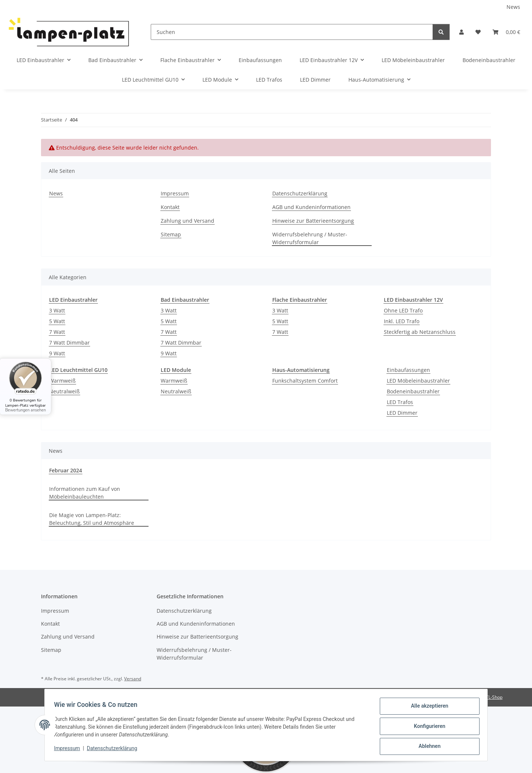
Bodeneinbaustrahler (413, 391)
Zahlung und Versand (187, 221)
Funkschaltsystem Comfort (305, 381)
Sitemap (171, 234)
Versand (133, 679)
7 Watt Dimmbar (69, 343)
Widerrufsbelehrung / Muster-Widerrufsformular (310, 238)
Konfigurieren (427, 728)
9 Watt (57, 353)
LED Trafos (400, 402)
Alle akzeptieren (427, 708)
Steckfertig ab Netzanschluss (420, 332)
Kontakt (170, 207)
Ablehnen (427, 747)
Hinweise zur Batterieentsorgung (313, 221)
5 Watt (57, 321)
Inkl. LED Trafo (402, 321)
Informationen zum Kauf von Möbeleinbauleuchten (85, 493)
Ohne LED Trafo (403, 310)
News (513, 7)
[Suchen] (292, 32)
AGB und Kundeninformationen (311, 207)
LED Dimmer (402, 413)
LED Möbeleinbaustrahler (418, 381)
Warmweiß (62, 381)
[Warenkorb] (506, 32)
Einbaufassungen (408, 370)
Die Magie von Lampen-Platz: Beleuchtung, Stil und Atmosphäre (92, 519)
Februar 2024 (66, 470)
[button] (461, 32)
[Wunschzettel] (478, 32)
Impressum (69, 750)
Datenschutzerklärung (115, 750)
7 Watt (57, 332)
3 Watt (57, 310)
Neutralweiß (64, 391)
